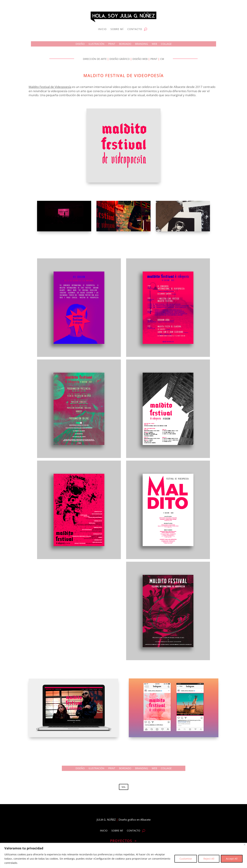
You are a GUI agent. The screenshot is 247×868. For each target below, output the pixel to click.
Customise (186, 859)
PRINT (112, 44)
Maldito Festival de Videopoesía (50, 87)
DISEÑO (80, 44)
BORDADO (125, 44)
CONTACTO (135, 29)
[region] (123, 855)
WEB (154, 44)
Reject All (209, 859)
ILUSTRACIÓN (96, 44)
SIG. (124, 787)
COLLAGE (166, 44)
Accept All (232, 859)
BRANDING (142, 44)
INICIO (102, 29)
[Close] (245, 845)
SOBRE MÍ (117, 29)
